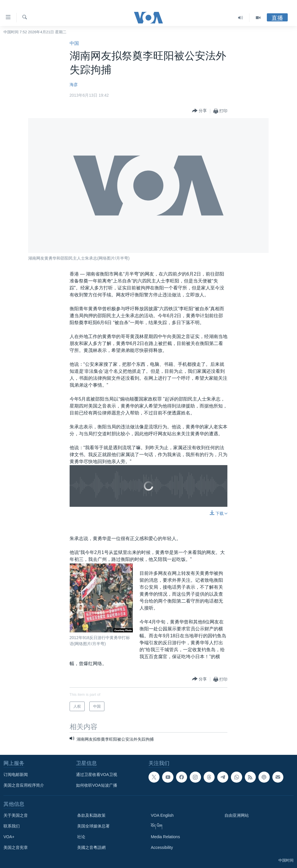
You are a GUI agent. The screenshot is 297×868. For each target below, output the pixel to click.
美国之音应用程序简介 (24, 785)
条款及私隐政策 (91, 815)
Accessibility (162, 847)
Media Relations (165, 837)
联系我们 (12, 826)
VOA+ (9, 837)
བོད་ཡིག (157, 826)
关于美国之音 (16, 815)
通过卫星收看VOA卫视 (97, 775)
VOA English (162, 815)
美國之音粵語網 (91, 847)
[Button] (199, 111)
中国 (74, 43)
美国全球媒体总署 (93, 826)
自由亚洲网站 (237, 815)
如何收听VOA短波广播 (97, 785)
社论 (81, 837)
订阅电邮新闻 (16, 775)
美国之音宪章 (16, 847)
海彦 (74, 85)
